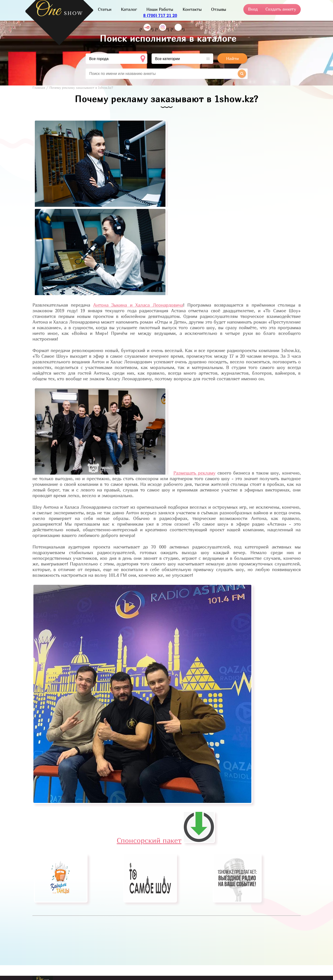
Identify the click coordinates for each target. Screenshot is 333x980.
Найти (233, 59)
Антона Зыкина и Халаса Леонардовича (138, 305)
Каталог (129, 9)
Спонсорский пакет (166, 840)
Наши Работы (160, 9)
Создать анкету (281, 9)
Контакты (192, 9)
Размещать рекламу (195, 473)
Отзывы (219, 9)
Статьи (105, 9)
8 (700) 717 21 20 (160, 15)
